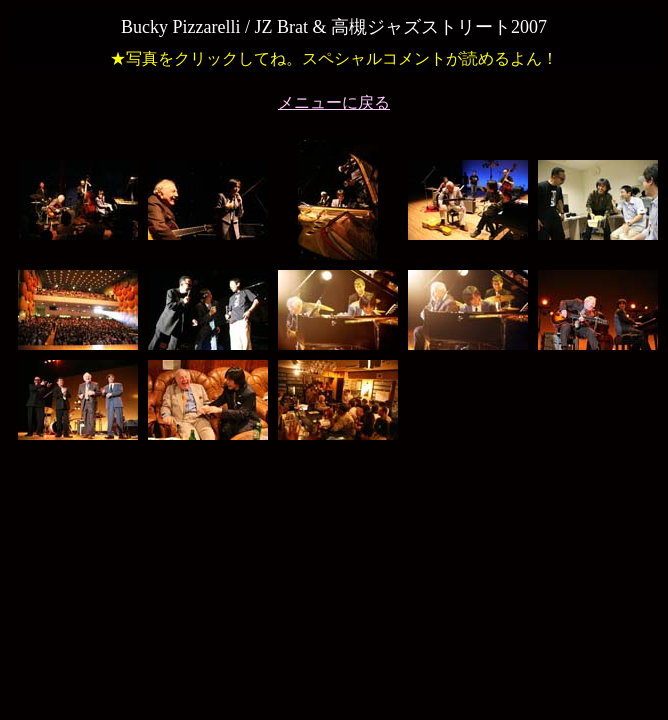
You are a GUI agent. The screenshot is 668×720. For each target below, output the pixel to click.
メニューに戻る (334, 102)
